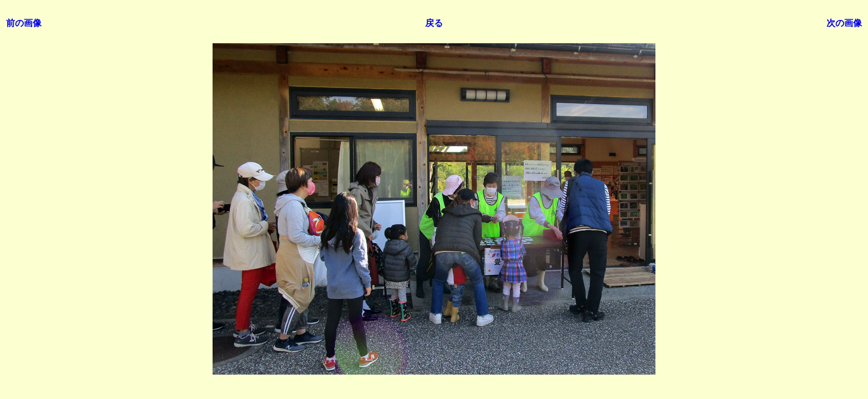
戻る (434, 23)
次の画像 (844, 23)
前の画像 (24, 23)
